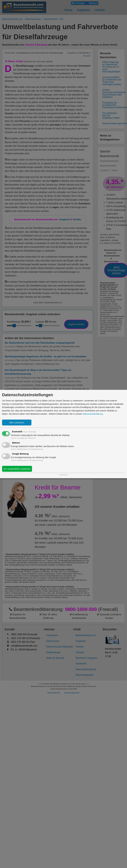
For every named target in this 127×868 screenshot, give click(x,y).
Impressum (64, 475)
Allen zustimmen (17, 423)
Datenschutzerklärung (93, 414)
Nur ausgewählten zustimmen (17, 469)
